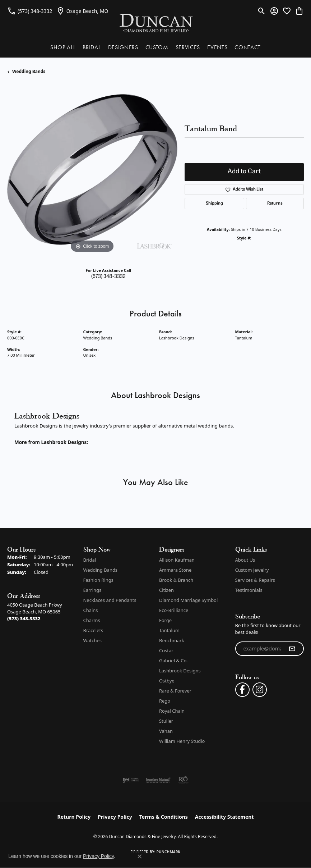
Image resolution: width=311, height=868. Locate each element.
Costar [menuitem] (166, 650)
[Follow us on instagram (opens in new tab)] (260, 690)
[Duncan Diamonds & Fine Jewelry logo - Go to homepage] (156, 23)
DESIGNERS (123, 47)
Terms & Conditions (164, 817)
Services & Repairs (255, 580)
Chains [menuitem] (91, 610)
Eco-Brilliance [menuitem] (174, 610)
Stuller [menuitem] (166, 721)
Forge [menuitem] (165, 620)
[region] (92, 170)
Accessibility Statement (224, 817)
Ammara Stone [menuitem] (175, 570)
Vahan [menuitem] (166, 731)
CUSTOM (157, 47)
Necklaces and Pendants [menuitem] (110, 600)
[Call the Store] (24, 618)
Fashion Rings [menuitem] (98, 580)
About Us (245, 560)
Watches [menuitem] (92, 640)
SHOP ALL (63, 47)
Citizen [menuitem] (166, 590)
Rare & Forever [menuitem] (175, 691)
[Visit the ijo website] (131, 780)
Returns (275, 204)
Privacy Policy (115, 817)
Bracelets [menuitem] (93, 630)
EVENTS (217, 47)
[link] (30, 11)
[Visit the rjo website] (183, 780)
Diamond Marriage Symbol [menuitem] (188, 600)
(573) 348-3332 (108, 277)
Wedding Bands (29, 71)
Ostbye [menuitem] (167, 681)
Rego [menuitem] (165, 701)
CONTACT (248, 47)
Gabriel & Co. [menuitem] (173, 661)
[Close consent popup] (140, 856)
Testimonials (249, 590)
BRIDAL (92, 47)
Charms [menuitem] (92, 620)
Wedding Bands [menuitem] (101, 570)
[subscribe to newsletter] (292, 649)
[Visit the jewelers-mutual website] (158, 780)
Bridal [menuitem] (90, 560)
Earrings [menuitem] (92, 590)
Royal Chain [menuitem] (172, 711)
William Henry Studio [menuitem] (182, 741)
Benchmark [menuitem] (172, 640)
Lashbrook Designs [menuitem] (180, 671)
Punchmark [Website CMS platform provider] (169, 852)
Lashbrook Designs (177, 338)
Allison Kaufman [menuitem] (177, 560)
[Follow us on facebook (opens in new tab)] (242, 690)
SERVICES (188, 47)
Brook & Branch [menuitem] (176, 580)
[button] (262, 11)
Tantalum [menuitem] (169, 630)
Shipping (214, 204)
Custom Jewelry (252, 570)
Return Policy (74, 817)
